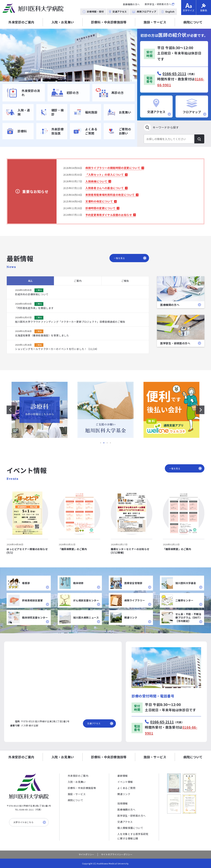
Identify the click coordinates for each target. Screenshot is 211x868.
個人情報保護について (130, 828)
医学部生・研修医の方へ (158, 4)
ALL (30, 281)
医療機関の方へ (131, 4)
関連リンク (124, 794)
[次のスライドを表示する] (200, 410)
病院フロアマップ (144, 12)
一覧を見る (130, 258)
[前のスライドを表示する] (11, 410)
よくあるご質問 (126, 788)
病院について (75, 800)
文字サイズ (189, 8)
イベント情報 (125, 782)
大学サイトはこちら (30, 822)
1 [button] (101, 443)
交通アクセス (118, 12)
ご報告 (125, 281)
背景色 (204, 8)
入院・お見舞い (63, 22)
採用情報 (122, 803)
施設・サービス (155, 22)
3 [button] (107, 443)
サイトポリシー (86, 854)
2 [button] (104, 443)
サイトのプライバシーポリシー (117, 854)
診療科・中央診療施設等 (109, 22)
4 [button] (110, 443)
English (168, 12)
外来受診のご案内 (21, 22)
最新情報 (122, 776)
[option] (69, 55)
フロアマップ (195, 107)
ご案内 (78, 281)
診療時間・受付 (93, 12)
